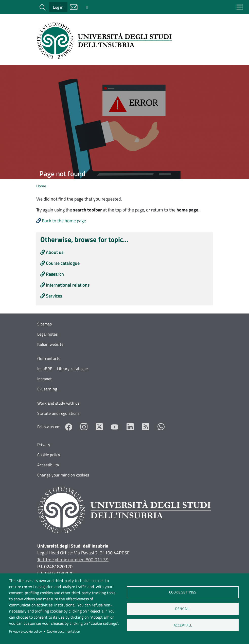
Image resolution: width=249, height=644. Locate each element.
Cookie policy (49, 455)
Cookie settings (183, 592)
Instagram (84, 427)
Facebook (69, 427)
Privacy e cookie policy (25, 631)
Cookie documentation (64, 631)
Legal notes (47, 334)
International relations (68, 285)
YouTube (115, 427)
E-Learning (47, 389)
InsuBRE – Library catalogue (63, 369)
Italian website (50, 344)
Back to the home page (64, 221)
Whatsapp (161, 427)
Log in (58, 7)
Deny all (183, 609)
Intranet (45, 379)
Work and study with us (58, 403)
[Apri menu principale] (241, 7)
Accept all (183, 625)
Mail (74, 7)
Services (54, 296)
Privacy (44, 444)
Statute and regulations (58, 413)
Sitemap (45, 324)
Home (41, 186)
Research (55, 274)
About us (55, 252)
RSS (146, 427)
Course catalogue (63, 263)
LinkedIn (130, 427)
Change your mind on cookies (63, 475)
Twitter (100, 427)
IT (87, 7)
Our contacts (49, 358)
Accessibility (48, 465)
